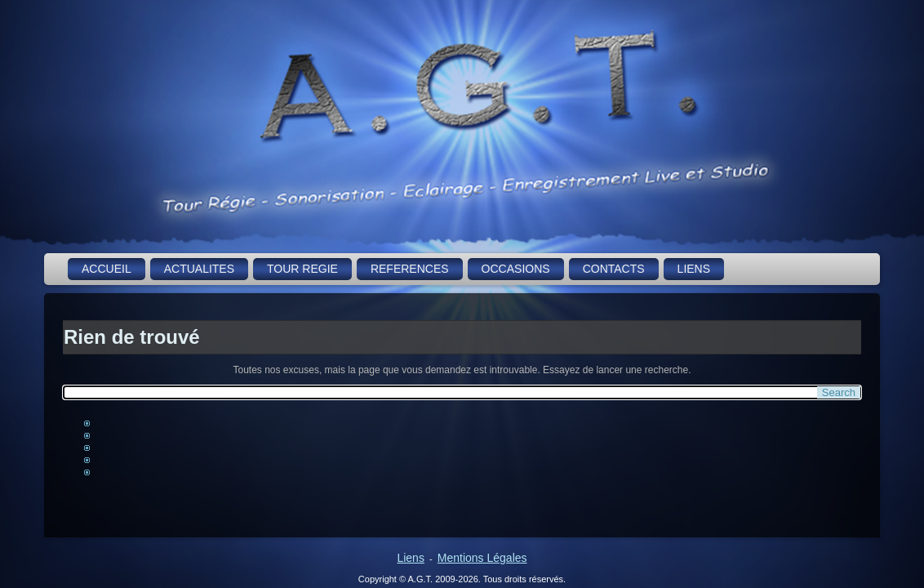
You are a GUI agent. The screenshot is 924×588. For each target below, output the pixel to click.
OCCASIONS (516, 269)
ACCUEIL (107, 269)
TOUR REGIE (302, 269)
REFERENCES (410, 269)
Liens (410, 558)
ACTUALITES (199, 269)
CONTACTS (614, 269)
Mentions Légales (482, 558)
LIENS (694, 269)
